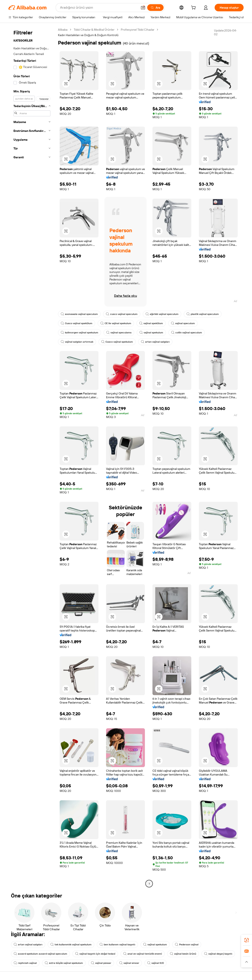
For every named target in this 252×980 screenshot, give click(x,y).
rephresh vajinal (25, 963)
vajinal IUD (156, 963)
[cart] (194, 8)
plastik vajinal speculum (203, 314)
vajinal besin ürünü (183, 954)
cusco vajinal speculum (122, 314)
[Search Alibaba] (99, 8)
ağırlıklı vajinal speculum (162, 314)
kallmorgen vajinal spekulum (79, 333)
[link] (247, 940)
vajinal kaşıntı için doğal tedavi (95, 954)
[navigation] (32, 457)
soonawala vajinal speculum (79, 314)
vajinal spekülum (151, 323)
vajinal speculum (183, 323)
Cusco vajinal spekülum (77, 323)
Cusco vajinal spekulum (117, 342)
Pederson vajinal (187, 945)
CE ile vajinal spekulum (116, 323)
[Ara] (155, 8)
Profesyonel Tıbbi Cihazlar (138, 30)
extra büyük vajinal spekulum (64, 963)
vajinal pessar (101, 963)
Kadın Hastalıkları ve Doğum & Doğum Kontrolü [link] (88, 35)
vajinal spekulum (151, 333)
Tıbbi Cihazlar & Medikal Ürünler (94, 30)
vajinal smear (129, 963)
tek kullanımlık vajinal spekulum (71, 945)
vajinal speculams (119, 333)
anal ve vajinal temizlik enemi (143, 954)
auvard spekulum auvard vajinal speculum (40, 954)
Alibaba (63, 30)
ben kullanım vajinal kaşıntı (117, 945)
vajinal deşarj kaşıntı (218, 954)
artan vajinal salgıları (155, 342)
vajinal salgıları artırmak (77, 342)
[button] (143, 8)
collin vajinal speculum (187, 333)
